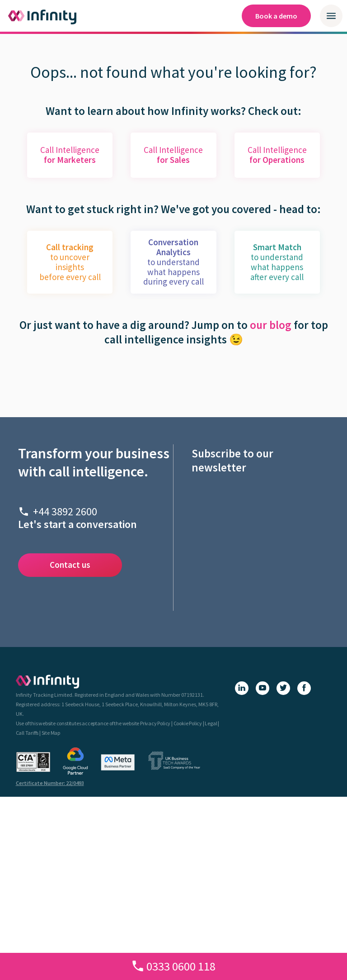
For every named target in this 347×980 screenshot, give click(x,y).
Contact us (70, 565)
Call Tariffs (27, 733)
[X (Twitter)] (283, 688)
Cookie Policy (188, 723)
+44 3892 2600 (65, 511)
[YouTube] (263, 688)
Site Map (51, 733)
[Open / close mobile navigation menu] (331, 16)
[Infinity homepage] (43, 16)
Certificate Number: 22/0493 (50, 783)
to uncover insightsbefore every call (70, 262)
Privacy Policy (155, 723)
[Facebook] (304, 688)
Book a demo (276, 16)
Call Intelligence (70, 155)
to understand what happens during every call (173, 262)
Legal (211, 723)
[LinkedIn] (242, 688)
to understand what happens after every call (277, 262)
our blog (271, 325)
